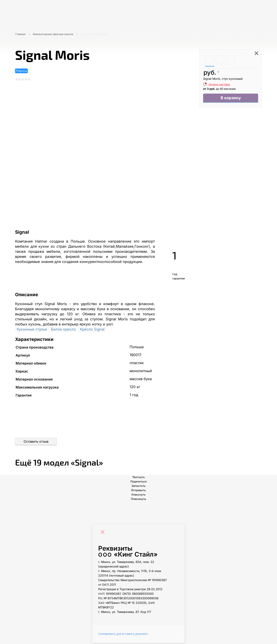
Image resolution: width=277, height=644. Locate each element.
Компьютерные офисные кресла (53, 34)
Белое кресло (63, 330)
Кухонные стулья (32, 330)
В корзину (231, 98)
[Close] (103, 534)
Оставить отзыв (36, 442)
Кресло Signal (92, 330)
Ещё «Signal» (73, 462)
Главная (21, 34)
